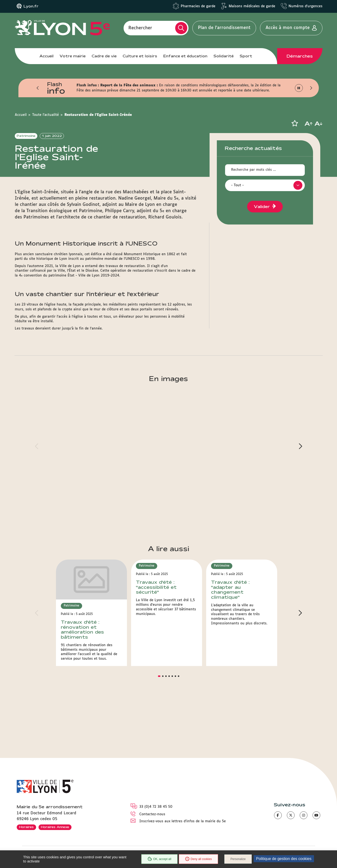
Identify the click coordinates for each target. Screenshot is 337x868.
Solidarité (223, 56)
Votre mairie (73, 56)
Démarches (300, 56)
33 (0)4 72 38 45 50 (156, 807)
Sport (246, 56)
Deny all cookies (198, 859)
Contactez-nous (152, 814)
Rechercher (140, 28)
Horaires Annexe (55, 827)
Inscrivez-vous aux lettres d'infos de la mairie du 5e (183, 821)
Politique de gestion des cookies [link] (284, 859)
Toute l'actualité (46, 115)
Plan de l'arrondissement (224, 28)
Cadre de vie (104, 56)
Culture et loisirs (140, 56)
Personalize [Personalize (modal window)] (238, 859)
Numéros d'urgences (306, 6)
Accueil (47, 56)
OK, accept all (159, 859)
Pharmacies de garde (198, 6)
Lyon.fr (31, 6)
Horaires (26, 827)
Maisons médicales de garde (252, 6)
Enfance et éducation (185, 56)
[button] (38, 88)
